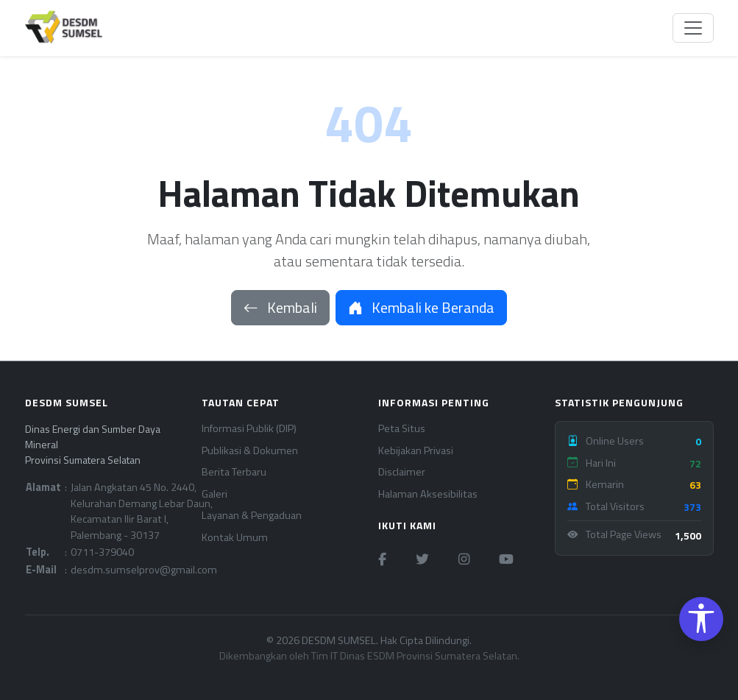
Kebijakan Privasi (416, 451)
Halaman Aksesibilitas (428, 494)
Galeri (214, 494)
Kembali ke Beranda (421, 307)
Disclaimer (402, 472)
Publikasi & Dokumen (250, 451)
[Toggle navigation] (693, 28)
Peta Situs (402, 429)
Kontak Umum (235, 538)
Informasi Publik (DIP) (249, 429)
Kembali (280, 307)
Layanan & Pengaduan (252, 516)
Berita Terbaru (234, 472)
